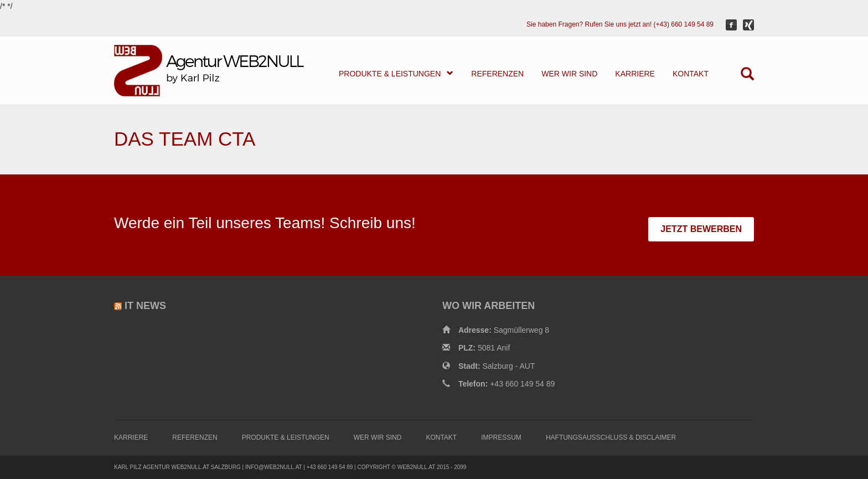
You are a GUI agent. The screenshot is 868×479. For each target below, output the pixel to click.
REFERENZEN (497, 74)
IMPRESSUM (501, 437)
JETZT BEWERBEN (701, 229)
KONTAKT (691, 74)
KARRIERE (635, 74)
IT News (145, 306)
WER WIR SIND (569, 74)
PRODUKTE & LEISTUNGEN (396, 73)
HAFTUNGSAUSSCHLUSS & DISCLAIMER (611, 437)
